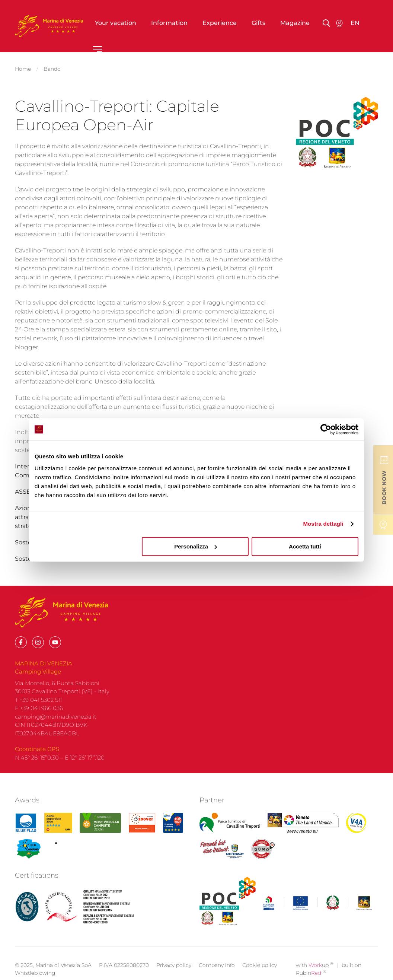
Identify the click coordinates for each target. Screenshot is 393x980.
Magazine (295, 23)
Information (169, 23)
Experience (220, 23)
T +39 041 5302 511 (38, 711)
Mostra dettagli (323, 524)
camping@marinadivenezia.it (56, 727)
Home (23, 68)
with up (315, 976)
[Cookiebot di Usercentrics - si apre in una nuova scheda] (326, 429)
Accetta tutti (305, 546)
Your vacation (116, 23)
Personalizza (196, 546)
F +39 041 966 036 (39, 719)
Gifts (258, 23)
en (355, 23)
